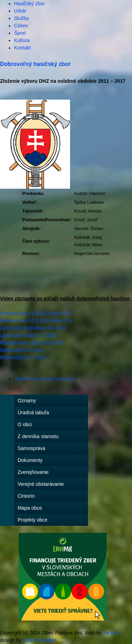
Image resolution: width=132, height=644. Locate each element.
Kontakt (22, 48)
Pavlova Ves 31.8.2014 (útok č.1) (37, 321)
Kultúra (22, 40)
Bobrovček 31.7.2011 (23, 357)
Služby (21, 18)
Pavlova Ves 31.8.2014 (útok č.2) (36, 313)
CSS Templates (39, 640)
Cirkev (21, 26)
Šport (20, 33)
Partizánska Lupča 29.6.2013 (32, 343)
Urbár (20, 11)
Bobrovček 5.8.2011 (22, 350)
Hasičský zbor (29, 4)
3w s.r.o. (112, 633)
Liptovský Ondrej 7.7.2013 (29, 335)
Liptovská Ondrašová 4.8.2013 (33, 328)
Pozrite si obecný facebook (45, 379)
